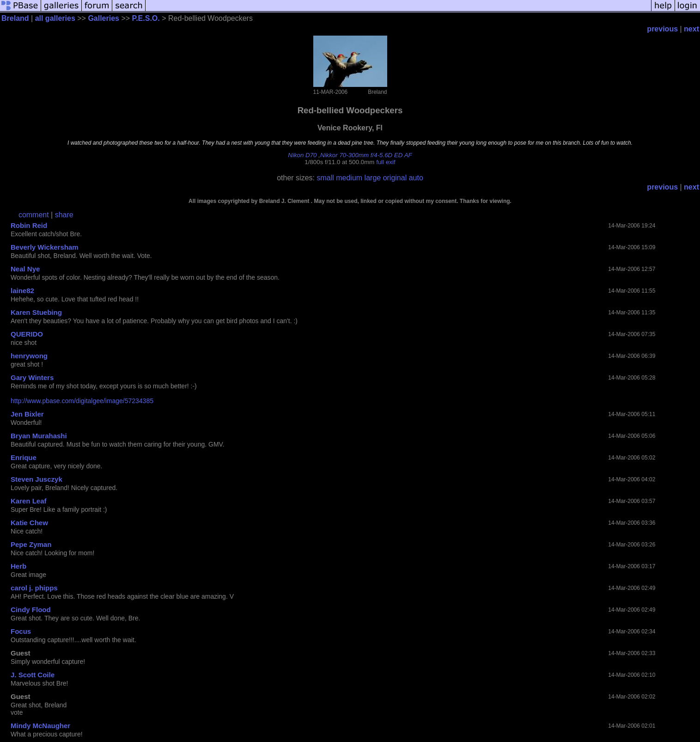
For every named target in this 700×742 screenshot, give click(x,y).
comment (34, 215)
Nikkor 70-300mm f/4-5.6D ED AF (366, 155)
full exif (386, 162)
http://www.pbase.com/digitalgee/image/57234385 (82, 401)
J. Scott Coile (33, 675)
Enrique (24, 457)
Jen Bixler (27, 414)
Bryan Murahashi (39, 436)
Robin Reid (29, 225)
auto (416, 178)
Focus (21, 631)
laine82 (22, 291)
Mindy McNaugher (40, 726)
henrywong (29, 356)
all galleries (55, 18)
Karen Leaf (29, 501)
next (691, 29)
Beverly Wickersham (45, 247)
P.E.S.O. (146, 18)
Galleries (103, 18)
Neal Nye (25, 269)
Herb (18, 566)
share (64, 215)
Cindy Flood (31, 610)
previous (662, 29)
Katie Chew (29, 523)
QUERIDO (27, 334)
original (395, 178)
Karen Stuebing (36, 312)
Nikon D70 (302, 155)
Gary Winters (32, 377)
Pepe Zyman (31, 544)
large (373, 178)
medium (349, 178)
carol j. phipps (34, 588)
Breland (15, 18)
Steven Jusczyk (37, 479)
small (325, 178)
